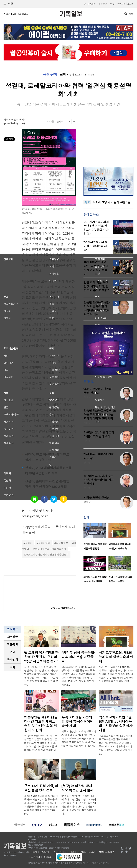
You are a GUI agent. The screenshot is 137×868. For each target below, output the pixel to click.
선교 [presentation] (13, 652)
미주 (112, 4)
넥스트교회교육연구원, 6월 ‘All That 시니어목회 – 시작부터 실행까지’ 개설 (116, 724)
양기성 (87, 462)
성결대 (29, 543)
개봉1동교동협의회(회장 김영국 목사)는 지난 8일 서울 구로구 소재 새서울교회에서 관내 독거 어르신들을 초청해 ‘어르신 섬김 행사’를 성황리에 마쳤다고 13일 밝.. (41, 805)
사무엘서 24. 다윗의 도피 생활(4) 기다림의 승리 (99, 434)
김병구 (87, 423)
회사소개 (32, 852)
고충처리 (35, 857)
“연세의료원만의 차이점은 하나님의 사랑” (95, 246)
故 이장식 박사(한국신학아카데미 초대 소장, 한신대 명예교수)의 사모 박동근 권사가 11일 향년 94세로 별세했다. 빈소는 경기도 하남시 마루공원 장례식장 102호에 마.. (79, 805)
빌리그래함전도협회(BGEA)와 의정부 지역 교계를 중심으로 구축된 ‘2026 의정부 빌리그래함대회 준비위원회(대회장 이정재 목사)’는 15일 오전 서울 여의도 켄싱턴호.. (78, 676)
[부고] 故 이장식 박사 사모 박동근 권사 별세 (77, 788)
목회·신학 (50, 75)
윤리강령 (48, 857)
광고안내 (45, 852)
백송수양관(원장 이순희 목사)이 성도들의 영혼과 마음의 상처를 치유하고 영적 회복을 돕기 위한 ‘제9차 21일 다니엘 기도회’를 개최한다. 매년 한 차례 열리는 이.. (41, 743)
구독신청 (121, 4)
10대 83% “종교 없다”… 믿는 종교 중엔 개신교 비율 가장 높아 (96, 268)
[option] (96, 537)
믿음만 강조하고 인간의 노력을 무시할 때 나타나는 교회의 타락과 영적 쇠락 (97, 308)
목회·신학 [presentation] (12, 660)
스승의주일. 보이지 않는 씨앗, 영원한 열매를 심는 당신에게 (99, 480)
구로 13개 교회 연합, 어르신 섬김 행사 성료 (41, 788)
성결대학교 (44, 543)
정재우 (87, 502)
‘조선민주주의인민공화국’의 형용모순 (98, 391)
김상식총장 (62, 543)
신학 (63, 75)
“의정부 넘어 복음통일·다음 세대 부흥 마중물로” (78, 657)
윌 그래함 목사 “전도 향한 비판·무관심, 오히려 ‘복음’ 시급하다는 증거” (41, 657)
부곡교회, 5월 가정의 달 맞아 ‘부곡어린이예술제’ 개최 (77, 722)
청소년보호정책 (106, 852)
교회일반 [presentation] (12, 637)
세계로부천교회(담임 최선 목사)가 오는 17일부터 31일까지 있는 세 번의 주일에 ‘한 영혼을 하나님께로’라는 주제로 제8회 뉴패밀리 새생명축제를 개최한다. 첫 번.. (116, 674)
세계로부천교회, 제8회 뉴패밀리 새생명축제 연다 (116, 657)
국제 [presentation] (13, 667)
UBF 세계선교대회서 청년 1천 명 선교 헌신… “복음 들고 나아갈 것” (96, 228)
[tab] (12, 637)
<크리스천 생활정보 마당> (63, 608)
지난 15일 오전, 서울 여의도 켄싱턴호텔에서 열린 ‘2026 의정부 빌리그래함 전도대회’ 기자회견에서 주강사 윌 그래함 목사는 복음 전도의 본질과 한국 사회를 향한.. (41, 676)
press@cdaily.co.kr (14, 123)
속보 (87, 202)
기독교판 (91, 4)
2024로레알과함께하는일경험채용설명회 (47, 554)
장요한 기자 (20, 120)
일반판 (104, 4)
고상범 (87, 488)
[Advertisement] (108, 140)
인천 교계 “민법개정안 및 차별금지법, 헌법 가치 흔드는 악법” (96, 286)
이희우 (87, 441)
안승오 (87, 397)
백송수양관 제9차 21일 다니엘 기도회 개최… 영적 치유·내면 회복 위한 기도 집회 (41, 724)
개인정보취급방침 (86, 852)
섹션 (8, 4)
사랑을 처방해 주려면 (97, 498)
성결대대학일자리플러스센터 (50, 549)
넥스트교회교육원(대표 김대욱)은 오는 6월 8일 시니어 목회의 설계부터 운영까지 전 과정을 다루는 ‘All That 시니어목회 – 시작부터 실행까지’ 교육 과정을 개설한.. (116, 745)
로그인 (130, 4)
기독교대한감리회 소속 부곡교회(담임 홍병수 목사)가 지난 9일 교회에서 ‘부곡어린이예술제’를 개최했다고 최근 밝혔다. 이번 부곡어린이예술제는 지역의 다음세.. (79, 739)
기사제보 (70, 852)
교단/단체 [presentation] (12, 644)
